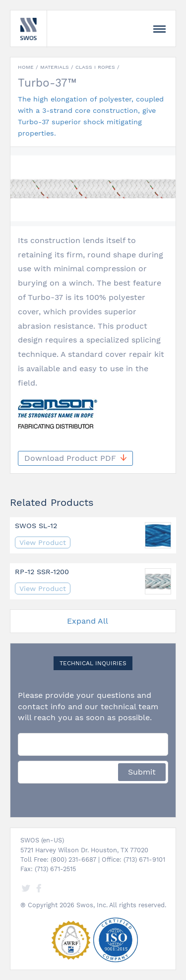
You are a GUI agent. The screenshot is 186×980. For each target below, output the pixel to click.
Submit (142, 772)
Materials (55, 67)
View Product (43, 542)
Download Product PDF (75, 458)
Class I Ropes (95, 67)
